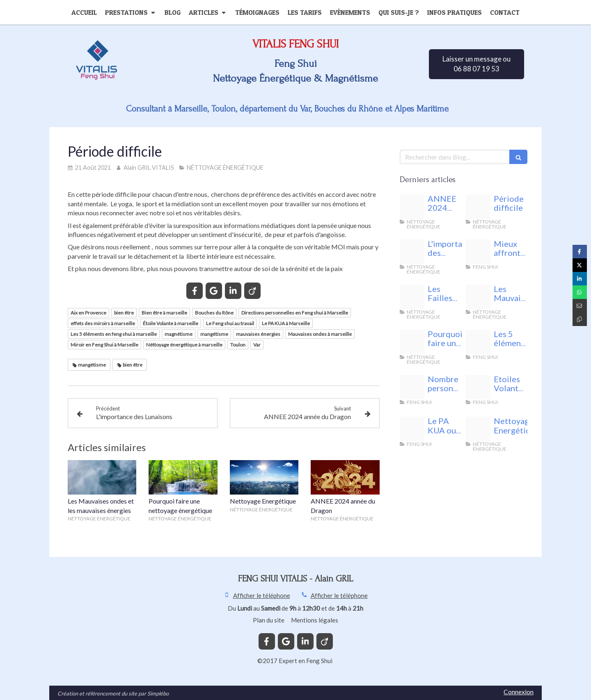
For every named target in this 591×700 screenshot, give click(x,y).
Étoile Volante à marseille (171, 323)
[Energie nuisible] (412, 207)
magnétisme (179, 334)
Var (257, 345)
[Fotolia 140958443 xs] (412, 297)
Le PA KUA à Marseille (286, 323)
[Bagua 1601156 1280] (412, 429)
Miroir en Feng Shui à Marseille (104, 345)
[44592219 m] (478, 429)
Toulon (238, 345)
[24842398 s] (412, 387)
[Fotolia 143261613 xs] (478, 297)
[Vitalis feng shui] (478, 207)
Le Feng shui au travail (230, 323)
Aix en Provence (88, 313)
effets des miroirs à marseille (103, 323)
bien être (124, 313)
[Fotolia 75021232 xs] (478, 342)
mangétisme (214, 334)
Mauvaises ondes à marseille (320, 334)
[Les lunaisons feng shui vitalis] (412, 252)
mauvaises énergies (258, 334)
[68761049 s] (478, 387)
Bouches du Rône (214, 313)
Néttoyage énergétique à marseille (184, 345)
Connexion (519, 692)
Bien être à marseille (164, 313)
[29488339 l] (412, 342)
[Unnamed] (478, 252)
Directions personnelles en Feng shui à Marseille (295, 313)
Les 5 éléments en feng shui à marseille (114, 334)
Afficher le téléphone (262, 595)
